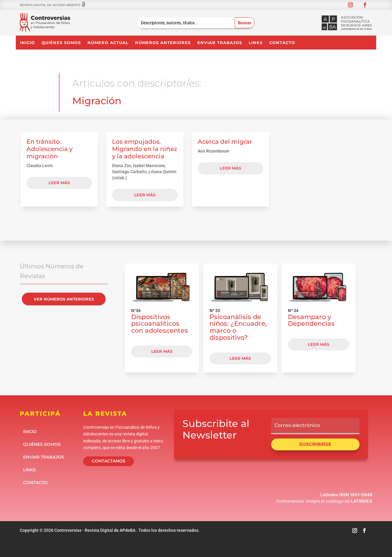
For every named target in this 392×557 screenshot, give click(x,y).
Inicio (27, 43)
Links (256, 43)
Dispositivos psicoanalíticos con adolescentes (160, 324)
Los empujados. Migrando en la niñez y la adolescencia (145, 149)
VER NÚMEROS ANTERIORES (64, 299)
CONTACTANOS (109, 461)
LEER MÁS (162, 351)
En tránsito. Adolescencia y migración (49, 149)
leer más (59, 183)
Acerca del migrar (225, 142)
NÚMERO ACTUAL (108, 43)
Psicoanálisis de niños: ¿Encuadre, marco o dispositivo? (238, 327)
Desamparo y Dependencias (311, 320)
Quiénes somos (61, 43)
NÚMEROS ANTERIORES (163, 43)
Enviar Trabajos (220, 43)
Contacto (282, 43)
